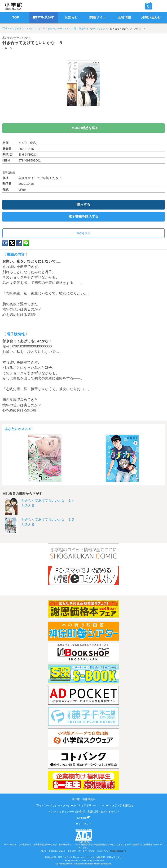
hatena (5, 243)
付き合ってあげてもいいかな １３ (48, 519)
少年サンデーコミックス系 (62, 29)
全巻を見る (83, 233)
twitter (12, 243)
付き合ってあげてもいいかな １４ (48, 500)
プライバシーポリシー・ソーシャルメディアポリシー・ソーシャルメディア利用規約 (83, 805)
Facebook (19, 243)
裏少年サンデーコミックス (93, 29)
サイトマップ (83, 824)
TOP (5, 29)
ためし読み (83, 116)
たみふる (7, 48)
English (83, 818)
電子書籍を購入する (83, 216)
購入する (83, 204)
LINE (26, 243)
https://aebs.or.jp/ (118, 851)
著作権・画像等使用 (84, 799)
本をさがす (16, 29)
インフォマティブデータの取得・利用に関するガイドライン (84, 812)
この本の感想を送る (83, 128)
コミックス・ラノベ (35, 29)
